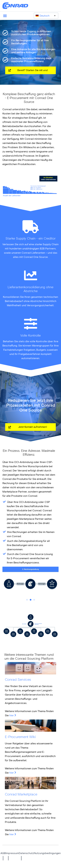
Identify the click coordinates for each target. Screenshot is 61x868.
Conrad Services (18, 680)
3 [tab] (34, 600)
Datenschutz (26, 853)
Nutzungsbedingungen (47, 853)
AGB (3, 853)
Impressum (12, 853)
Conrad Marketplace (21, 794)
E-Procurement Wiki (20, 737)
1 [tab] (27, 600)
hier (12, 715)
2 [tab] (31, 600)
